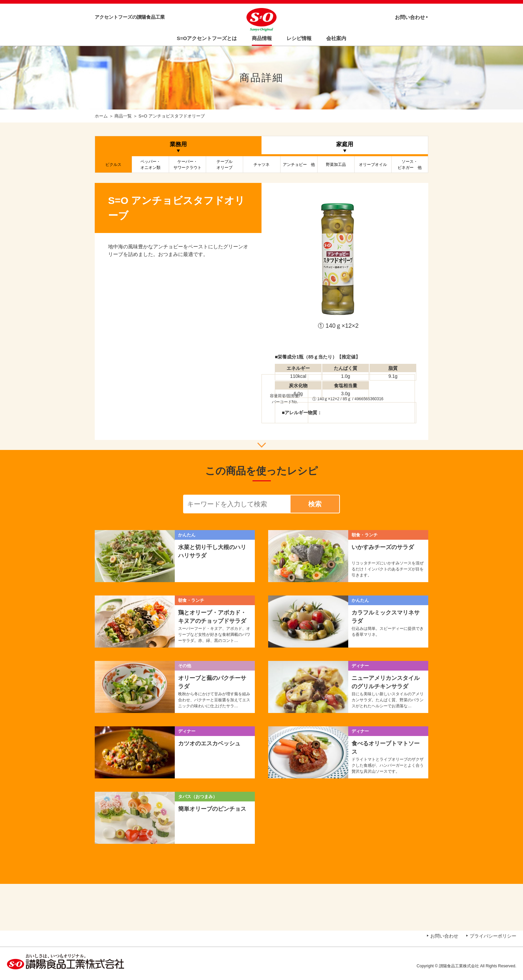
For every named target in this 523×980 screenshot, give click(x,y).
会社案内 (336, 38)
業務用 (178, 144)
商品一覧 (123, 116)
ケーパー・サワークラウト (187, 165)
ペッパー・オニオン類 (150, 165)
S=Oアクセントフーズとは (207, 38)
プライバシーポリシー (493, 936)
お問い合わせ (410, 17)
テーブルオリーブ (224, 165)
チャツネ (261, 165)
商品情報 (262, 38)
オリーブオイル (373, 165)
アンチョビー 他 (299, 165)
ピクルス (113, 165)
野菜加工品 (336, 165)
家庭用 (345, 144)
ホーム (101, 116)
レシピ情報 (299, 38)
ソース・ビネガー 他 (410, 165)
